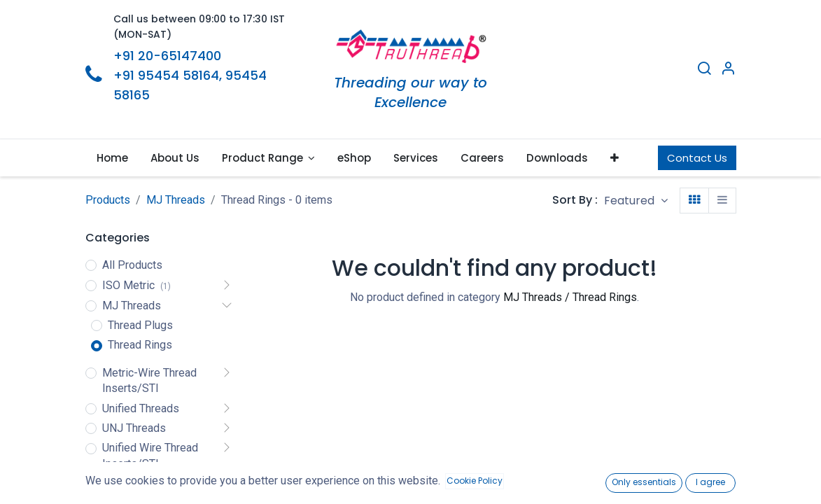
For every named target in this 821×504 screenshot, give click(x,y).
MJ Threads (176, 200)
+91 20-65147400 (167, 56)
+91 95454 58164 (166, 75)
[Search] (704, 70)
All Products (132, 265)
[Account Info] (728, 70)
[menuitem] (112, 158)
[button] (615, 158)
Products (108, 200)
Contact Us (697, 158)
